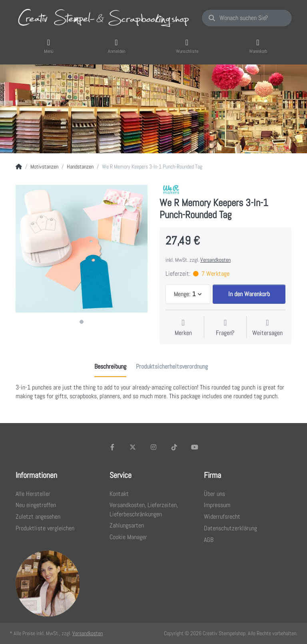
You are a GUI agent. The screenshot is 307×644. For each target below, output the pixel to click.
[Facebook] (112, 447)
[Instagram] (153, 447)
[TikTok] (174, 447)
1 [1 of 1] (82, 322)
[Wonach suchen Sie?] (247, 18)
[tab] (110, 367)
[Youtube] (195, 447)
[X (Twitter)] (133, 447)
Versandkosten (215, 260)
